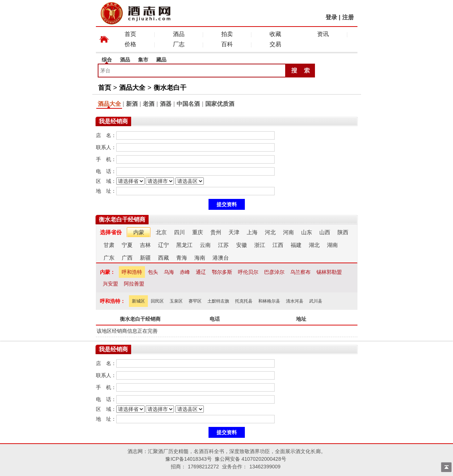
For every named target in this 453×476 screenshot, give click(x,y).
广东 (109, 258)
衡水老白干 (170, 88)
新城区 (138, 301)
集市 (143, 60)
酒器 (166, 104)
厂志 (179, 44)
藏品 (161, 60)
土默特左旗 (218, 301)
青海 (182, 258)
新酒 (132, 104)
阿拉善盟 (134, 284)
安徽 (242, 245)
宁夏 (127, 245)
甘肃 (109, 245)
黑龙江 (184, 245)
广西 (127, 258)
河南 (288, 232)
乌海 (169, 272)
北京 (161, 232)
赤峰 (185, 272)
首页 (130, 34)
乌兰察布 (300, 272)
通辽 (201, 272)
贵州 (216, 232)
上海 (252, 232)
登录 (331, 17)
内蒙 (139, 232)
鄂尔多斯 (222, 272)
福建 (296, 245)
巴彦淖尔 (274, 272)
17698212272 (203, 467)
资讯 (323, 34)
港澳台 (221, 258)
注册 (348, 17)
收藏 (275, 34)
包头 (153, 272)
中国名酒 (188, 104)
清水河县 (295, 301)
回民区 (157, 301)
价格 (130, 44)
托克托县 (244, 301)
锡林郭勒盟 (329, 272)
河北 (270, 232)
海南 (200, 258)
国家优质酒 (220, 104)
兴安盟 (110, 284)
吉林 (145, 245)
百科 (227, 44)
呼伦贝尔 (248, 272)
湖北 (314, 245)
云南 (205, 245)
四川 (179, 232)
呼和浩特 (132, 272)
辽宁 (163, 245)
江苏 (223, 245)
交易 (275, 44)
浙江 (260, 245)
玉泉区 (176, 301)
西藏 (163, 258)
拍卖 (227, 34)
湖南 (332, 245)
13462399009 (265, 467)
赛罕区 (195, 301)
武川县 (316, 301)
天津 (234, 232)
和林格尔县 (269, 301)
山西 (325, 232)
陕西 (343, 232)
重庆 (198, 232)
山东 (307, 232)
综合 (107, 60)
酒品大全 (132, 88)
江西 (278, 245)
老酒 (149, 104)
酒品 (179, 34)
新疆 (145, 258)
